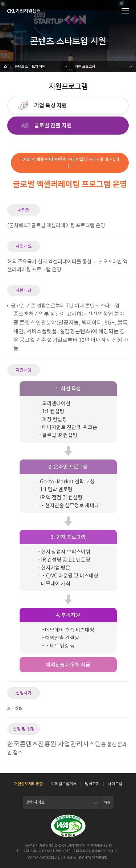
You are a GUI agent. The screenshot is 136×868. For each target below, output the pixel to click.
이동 (107, 802)
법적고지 (92, 784)
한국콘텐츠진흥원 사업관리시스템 (54, 744)
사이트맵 (115, 784)
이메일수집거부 (64, 784)
